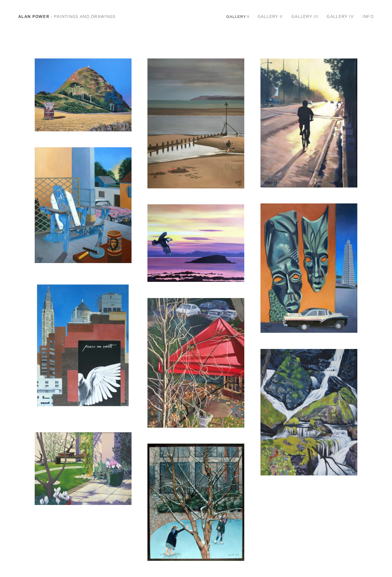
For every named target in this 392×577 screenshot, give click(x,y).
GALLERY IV (340, 17)
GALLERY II (270, 17)
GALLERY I (238, 17)
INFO (368, 17)
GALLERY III (305, 17)
